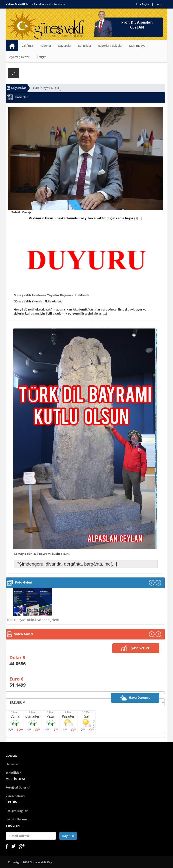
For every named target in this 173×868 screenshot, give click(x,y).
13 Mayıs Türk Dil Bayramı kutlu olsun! (42, 554)
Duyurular (65, 46)
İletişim (160, 4)
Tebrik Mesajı (21, 212)
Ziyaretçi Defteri (20, 57)
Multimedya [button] (137, 46)
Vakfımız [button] (27, 46)
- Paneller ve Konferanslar (49, 4)
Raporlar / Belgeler (110, 46)
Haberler (45, 46)
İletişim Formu (16, 819)
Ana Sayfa (142, 4)
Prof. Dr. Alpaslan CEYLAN (137, 25)
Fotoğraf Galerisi (18, 787)
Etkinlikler (85, 46)
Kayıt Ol (68, 836)
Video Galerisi (16, 796)
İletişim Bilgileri (17, 811)
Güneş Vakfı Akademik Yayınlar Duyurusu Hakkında (52, 295)
